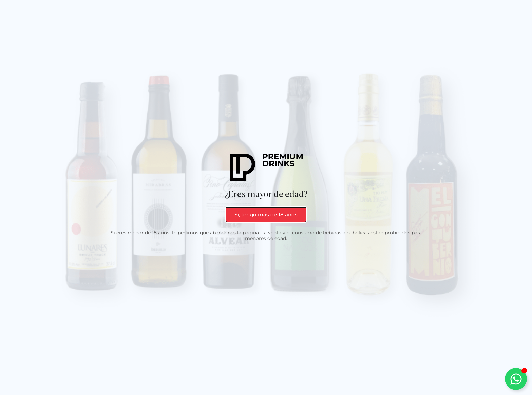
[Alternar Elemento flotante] (516, 379)
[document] (266, 197)
